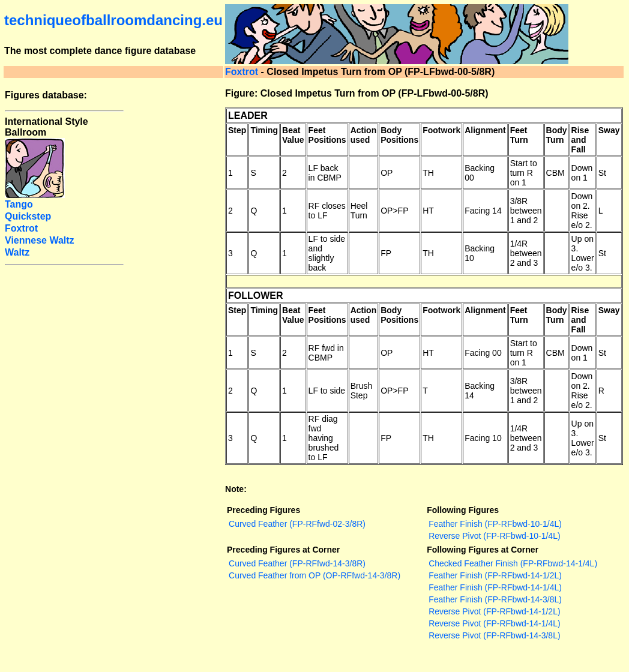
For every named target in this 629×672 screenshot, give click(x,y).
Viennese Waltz (40, 240)
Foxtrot (242, 72)
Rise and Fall (580, 140)
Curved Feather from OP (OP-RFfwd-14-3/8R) (314, 575)
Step (237, 130)
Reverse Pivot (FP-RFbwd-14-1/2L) (494, 611)
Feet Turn (519, 135)
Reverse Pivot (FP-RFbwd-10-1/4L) (494, 536)
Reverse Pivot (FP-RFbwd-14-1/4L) (494, 623)
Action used (364, 135)
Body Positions (399, 135)
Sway (609, 130)
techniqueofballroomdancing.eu (113, 20)
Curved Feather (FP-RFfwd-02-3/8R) (297, 524)
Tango (19, 204)
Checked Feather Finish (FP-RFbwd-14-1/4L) (513, 563)
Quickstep (28, 216)
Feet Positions (327, 135)
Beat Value (293, 135)
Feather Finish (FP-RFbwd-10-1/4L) (495, 524)
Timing (264, 130)
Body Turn (557, 135)
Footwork (441, 130)
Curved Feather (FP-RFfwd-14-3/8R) (297, 563)
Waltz (17, 252)
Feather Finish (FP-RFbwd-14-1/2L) (495, 575)
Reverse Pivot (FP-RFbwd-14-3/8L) (494, 635)
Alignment (485, 130)
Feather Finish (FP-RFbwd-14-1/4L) (495, 587)
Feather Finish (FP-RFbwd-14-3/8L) (495, 599)
